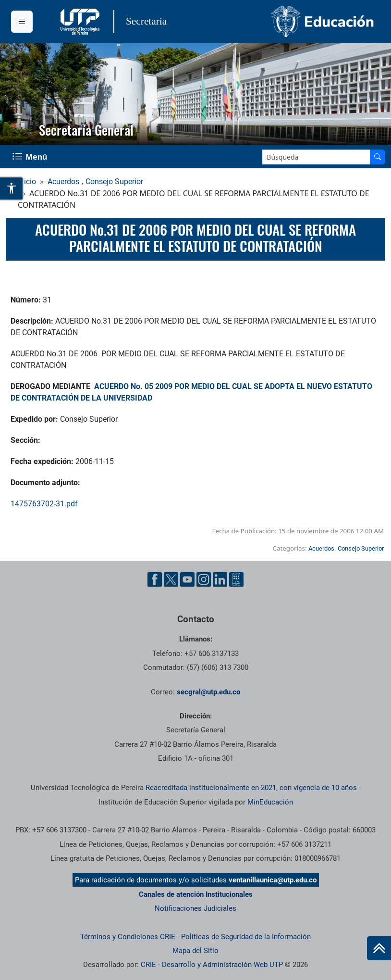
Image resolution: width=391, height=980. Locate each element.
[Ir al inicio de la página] (379, 948)
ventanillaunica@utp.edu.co (273, 880)
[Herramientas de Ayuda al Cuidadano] (236, 579)
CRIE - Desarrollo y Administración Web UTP (212, 965)
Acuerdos (63, 182)
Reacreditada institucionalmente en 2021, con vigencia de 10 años (251, 788)
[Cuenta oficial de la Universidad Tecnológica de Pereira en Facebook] (155, 579)
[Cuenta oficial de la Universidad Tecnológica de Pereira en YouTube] (187, 579)
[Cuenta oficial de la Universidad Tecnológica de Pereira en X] (171, 579)
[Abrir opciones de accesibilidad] (12, 188)
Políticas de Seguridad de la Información (246, 937)
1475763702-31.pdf (44, 504)
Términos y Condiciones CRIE (128, 937)
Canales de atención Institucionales (196, 894)
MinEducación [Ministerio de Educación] (270, 802)
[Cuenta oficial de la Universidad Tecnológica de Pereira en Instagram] (204, 579)
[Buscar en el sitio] (378, 157)
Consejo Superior (114, 182)
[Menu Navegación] (31, 157)
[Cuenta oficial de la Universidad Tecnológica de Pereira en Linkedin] (220, 579)
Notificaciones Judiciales (195, 908)
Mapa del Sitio (195, 951)
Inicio (27, 182)
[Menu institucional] (22, 22)
